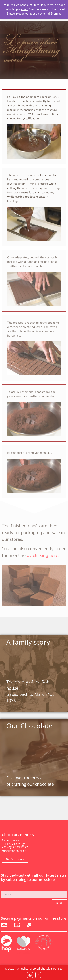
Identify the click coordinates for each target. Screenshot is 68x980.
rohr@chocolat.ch (14, 851)
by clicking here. (43, 555)
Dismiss (56, 14)
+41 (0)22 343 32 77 (15, 847)
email (25, 9)
